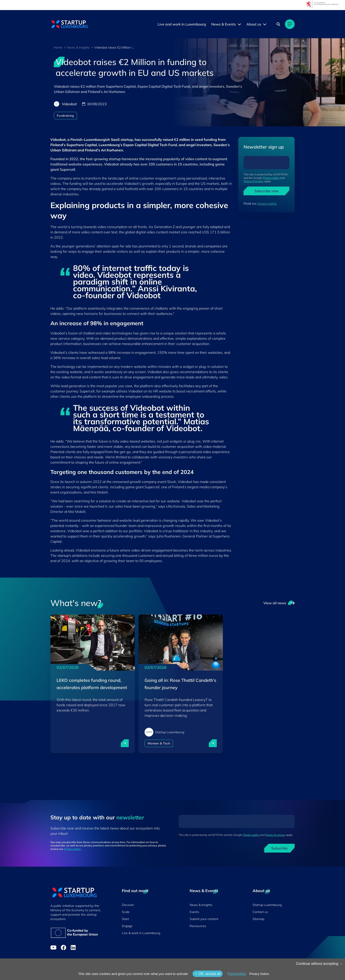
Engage (127, 926)
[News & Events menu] (239, 24)
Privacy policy (271, 178)
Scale (126, 912)
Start (125, 919)
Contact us (260, 912)
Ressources (198, 926)
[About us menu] (265, 24)
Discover (128, 905)
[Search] (278, 24)
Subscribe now (266, 191)
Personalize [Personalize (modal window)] (237, 974)
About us (254, 24)
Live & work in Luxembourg (141, 933)
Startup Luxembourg (267, 905)
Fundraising (65, 116)
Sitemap (258, 919)
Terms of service (253, 181)
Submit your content (204, 919)
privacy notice (267, 203)
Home (58, 47)
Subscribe (279, 848)
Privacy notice (72, 849)
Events (194, 912)
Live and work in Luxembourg (182, 24)
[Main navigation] (290, 24)
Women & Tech (159, 743)
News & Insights (78, 47)
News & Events (224, 24)
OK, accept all (208, 974)
